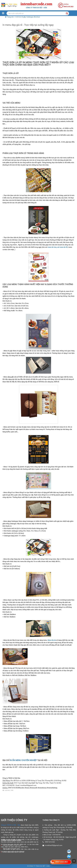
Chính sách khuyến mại (11, 849)
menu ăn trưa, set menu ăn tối (58, 247)
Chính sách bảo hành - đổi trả (13, 852)
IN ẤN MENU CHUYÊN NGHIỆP (23, 760)
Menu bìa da (51, 640)
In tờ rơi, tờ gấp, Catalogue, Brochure (28, 17)
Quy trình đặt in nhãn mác (12, 845)
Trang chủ (10, 17)
